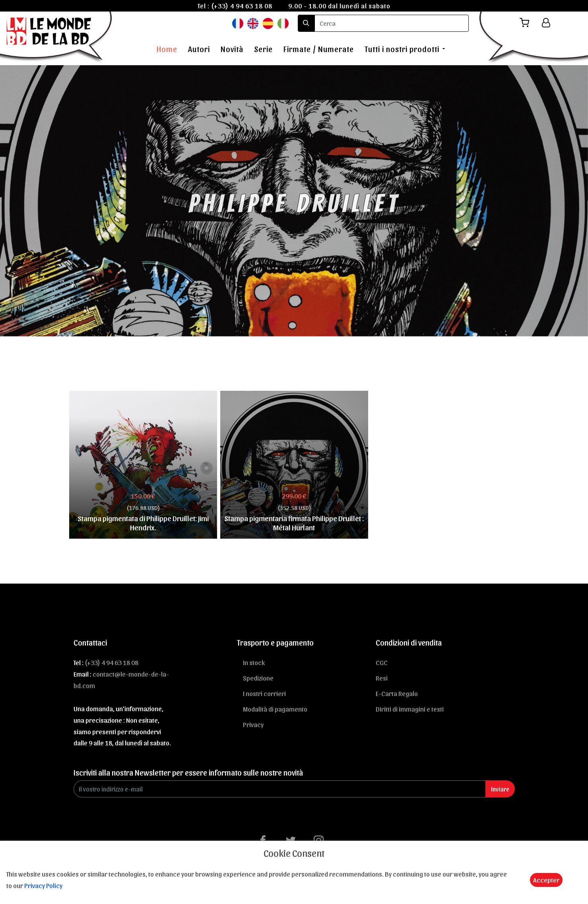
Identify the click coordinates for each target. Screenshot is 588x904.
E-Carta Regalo (397, 693)
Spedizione (258, 678)
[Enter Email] (280, 789)
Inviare (500, 789)
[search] (392, 23)
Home (167, 49)
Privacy (253, 724)
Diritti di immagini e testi (410, 709)
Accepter (546, 880)
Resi (382, 678)
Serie (263, 49)
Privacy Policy (43, 885)
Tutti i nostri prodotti (402, 49)
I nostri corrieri (264, 693)
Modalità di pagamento (275, 709)
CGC (382, 662)
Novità (232, 49)
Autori (199, 49)
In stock (254, 662)
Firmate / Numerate (319, 49)
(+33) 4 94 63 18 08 (242, 6)
